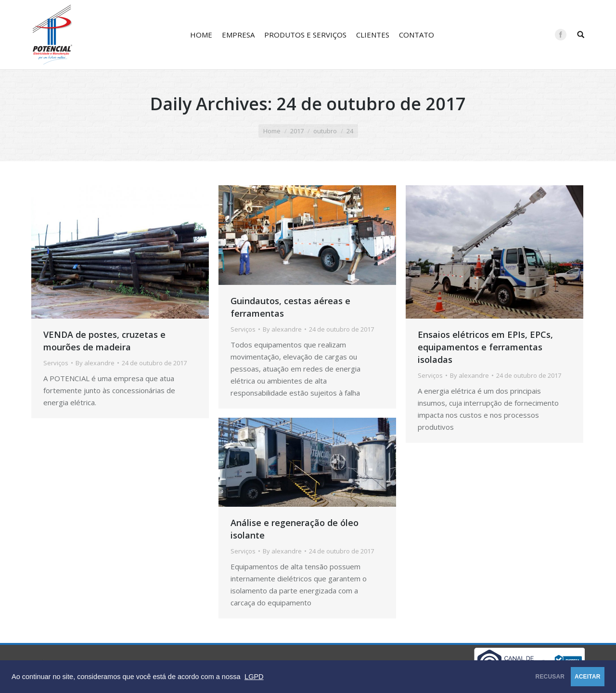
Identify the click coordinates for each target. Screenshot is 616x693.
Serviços (56, 363)
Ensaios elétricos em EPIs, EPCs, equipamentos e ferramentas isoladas (485, 347)
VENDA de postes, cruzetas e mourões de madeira (104, 341)
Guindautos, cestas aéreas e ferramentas (290, 307)
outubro (325, 131)
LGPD (254, 677)
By (95, 363)
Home (272, 131)
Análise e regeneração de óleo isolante (295, 529)
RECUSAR (512, 677)
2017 (297, 131)
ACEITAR (575, 677)
